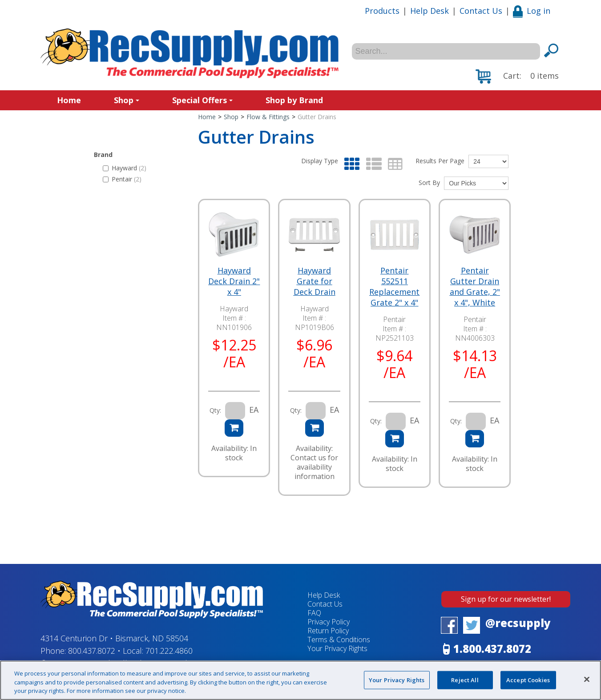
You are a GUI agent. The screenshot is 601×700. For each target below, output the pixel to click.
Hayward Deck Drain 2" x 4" (234, 281)
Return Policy (328, 631)
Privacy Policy (329, 622)
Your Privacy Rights (337, 648)
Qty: (215, 410)
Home (69, 100)
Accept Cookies (528, 680)
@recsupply (518, 623)
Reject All (465, 680)
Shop (127, 100)
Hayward (125, 168)
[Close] (587, 679)
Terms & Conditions (339, 640)
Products (382, 11)
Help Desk (430, 11)
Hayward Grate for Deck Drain (315, 281)
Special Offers (202, 100)
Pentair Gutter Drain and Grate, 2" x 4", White (475, 286)
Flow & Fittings (268, 117)
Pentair (122, 179)
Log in (532, 11)
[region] (300, 680)
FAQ (314, 613)
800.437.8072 (92, 651)
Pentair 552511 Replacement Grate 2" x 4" (394, 286)
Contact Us (481, 11)
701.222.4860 (169, 651)
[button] (517, 76)
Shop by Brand (294, 100)
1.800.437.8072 (492, 649)
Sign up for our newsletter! (506, 599)
